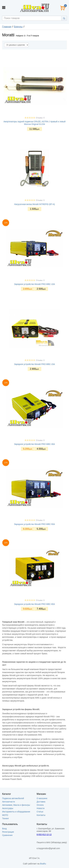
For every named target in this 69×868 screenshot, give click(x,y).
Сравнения (7, 835)
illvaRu (43, 864)
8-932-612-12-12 (44, 834)
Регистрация (8, 832)
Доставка (41, 802)
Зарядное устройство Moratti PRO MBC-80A (34, 604)
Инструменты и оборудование (16, 812)
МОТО (5, 815)
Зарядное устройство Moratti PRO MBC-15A (34, 364)
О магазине (42, 798)
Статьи (40, 812)
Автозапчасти (8, 802)
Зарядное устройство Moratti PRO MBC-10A (34, 284)
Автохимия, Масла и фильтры (16, 805)
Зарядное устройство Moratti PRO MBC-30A (34, 444)
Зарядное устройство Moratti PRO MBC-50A (34, 524)
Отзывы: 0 (40, 118)
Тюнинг (6, 818)
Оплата (40, 805)
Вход (4, 829)
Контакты (41, 815)
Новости (41, 808)
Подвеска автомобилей (13, 798)
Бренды (18, 27)
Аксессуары (8, 808)
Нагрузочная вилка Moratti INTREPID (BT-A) (35, 204)
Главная (7, 27)
